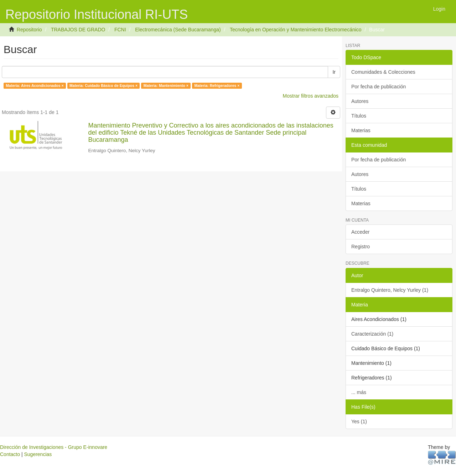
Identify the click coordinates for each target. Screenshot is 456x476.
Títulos (359, 116)
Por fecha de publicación (379, 87)
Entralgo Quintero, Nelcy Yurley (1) (390, 290)
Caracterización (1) (372, 334)
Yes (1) (359, 421)
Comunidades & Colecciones (383, 72)
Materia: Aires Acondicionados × (35, 86)
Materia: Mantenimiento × (166, 86)
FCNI (120, 30)
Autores (360, 101)
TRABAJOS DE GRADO (78, 30)
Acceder (360, 232)
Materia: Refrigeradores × (217, 86)
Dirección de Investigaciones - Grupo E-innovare (54, 447)
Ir (334, 72)
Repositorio (29, 30)
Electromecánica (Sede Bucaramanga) (178, 30)
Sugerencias (38, 454)
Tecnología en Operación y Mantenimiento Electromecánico (296, 30)
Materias (361, 130)
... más (359, 392)
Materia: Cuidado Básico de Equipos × (103, 86)
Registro (361, 247)
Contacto (10, 454)
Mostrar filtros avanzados (311, 96)
